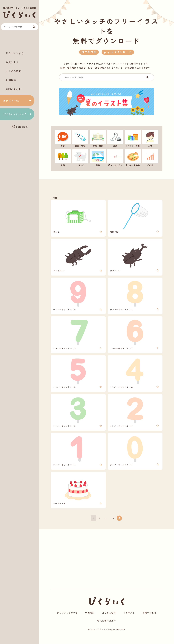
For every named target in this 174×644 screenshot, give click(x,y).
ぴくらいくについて (15, 114)
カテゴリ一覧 (11, 101)
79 (113, 526)
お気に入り (12, 62)
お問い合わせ (13, 89)
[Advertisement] (20, 41)
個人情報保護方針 (107, 629)
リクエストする (15, 53)
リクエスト (129, 621)
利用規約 (11, 80)
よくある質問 (13, 71)
